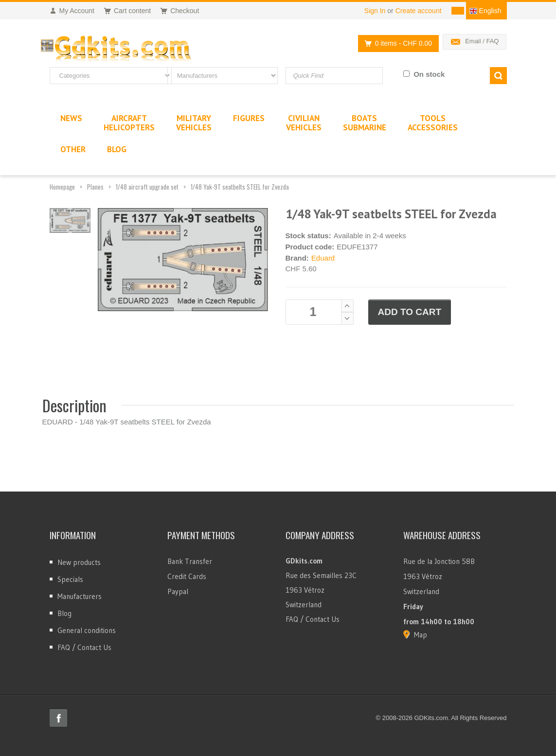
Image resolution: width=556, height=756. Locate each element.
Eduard (323, 258)
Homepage (62, 187)
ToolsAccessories (433, 123)
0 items (396, 44)
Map (421, 635)
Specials (70, 579)
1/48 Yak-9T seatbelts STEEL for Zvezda (240, 187)
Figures (249, 118)
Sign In (375, 11)
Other (73, 149)
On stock (429, 74)
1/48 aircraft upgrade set (147, 187)
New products (79, 562)
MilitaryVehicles (194, 123)
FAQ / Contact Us (84, 647)
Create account (419, 11)
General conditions (87, 630)
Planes (95, 187)
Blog (64, 613)
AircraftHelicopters (129, 123)
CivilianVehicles (304, 123)
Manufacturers (80, 596)
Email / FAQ (482, 41)
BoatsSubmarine (365, 123)
